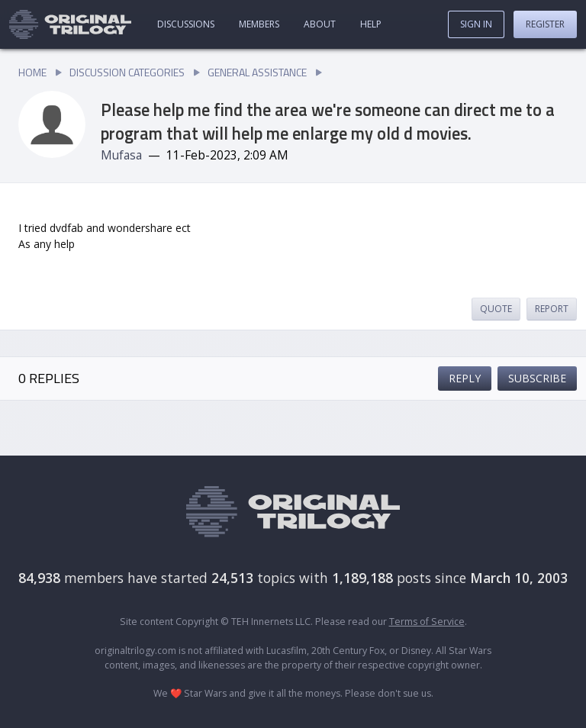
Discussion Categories (127, 72)
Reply (465, 378)
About (320, 24)
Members (259, 24)
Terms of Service (427, 622)
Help (371, 24)
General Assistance (257, 72)
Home (32, 72)
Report (552, 309)
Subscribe (537, 378)
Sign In (476, 24)
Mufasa (121, 155)
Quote (496, 309)
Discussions (186, 24)
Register (545, 24)
